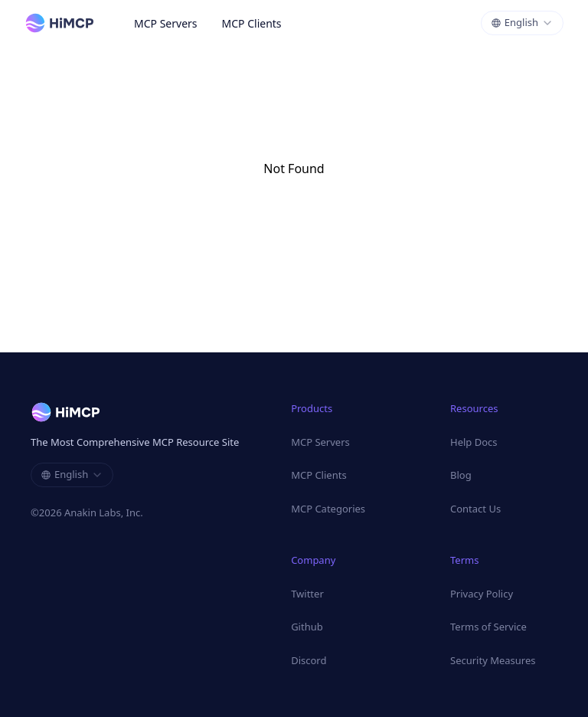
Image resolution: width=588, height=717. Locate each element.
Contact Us (475, 509)
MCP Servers (166, 23)
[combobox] (522, 23)
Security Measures (493, 660)
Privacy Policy (482, 594)
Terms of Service (488, 627)
